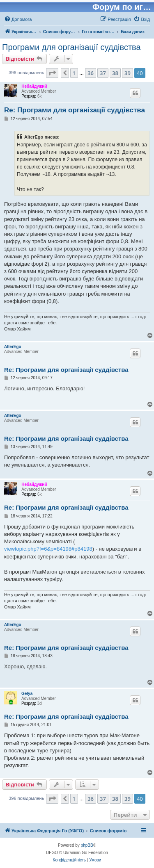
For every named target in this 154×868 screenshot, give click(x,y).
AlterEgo (13, 347)
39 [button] (128, 73)
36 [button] (91, 73)
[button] (52, 73)
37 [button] (103, 73)
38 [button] (115, 73)
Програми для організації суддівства (71, 47)
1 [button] (74, 73)
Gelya (27, 694)
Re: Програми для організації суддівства (75, 110)
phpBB (87, 845)
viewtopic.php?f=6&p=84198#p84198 (48, 549)
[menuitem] (18, 19)
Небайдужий (34, 86)
